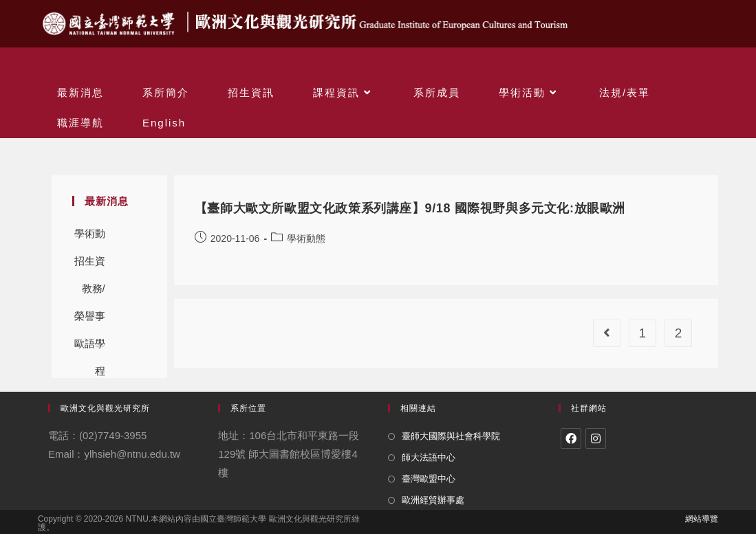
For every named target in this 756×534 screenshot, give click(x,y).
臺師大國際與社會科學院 (451, 436)
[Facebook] (571, 438)
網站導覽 (702, 519)
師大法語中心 (429, 457)
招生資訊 (90, 265)
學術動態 (90, 237)
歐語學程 (90, 347)
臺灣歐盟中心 (429, 479)
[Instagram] (596, 438)
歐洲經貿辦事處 (433, 500)
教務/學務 (94, 292)
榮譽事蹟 (90, 320)
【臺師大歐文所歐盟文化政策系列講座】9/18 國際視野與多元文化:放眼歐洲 (410, 208)
